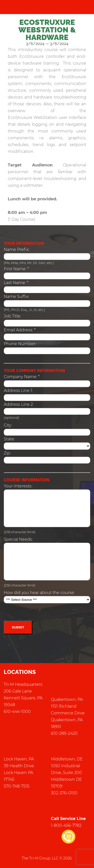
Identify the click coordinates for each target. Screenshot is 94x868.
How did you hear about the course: (39, 593)
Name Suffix (16, 296)
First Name (15, 269)
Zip (7, 453)
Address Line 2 (18, 404)
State (9, 439)
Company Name (20, 377)
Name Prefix (16, 249)
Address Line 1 (18, 391)
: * (16, 269)
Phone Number (19, 344)
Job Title (12, 316)
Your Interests (18, 486)
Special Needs (18, 539)
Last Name (14, 283)
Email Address (18, 330)
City (7, 425)
